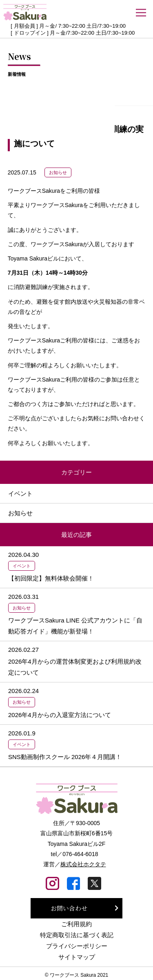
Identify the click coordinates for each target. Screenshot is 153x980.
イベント (20, 493)
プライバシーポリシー (77, 946)
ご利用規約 (76, 924)
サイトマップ (77, 957)
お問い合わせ (69, 908)
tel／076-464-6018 (75, 854)
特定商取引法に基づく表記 (77, 935)
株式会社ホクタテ (83, 864)
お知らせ (58, 172)
